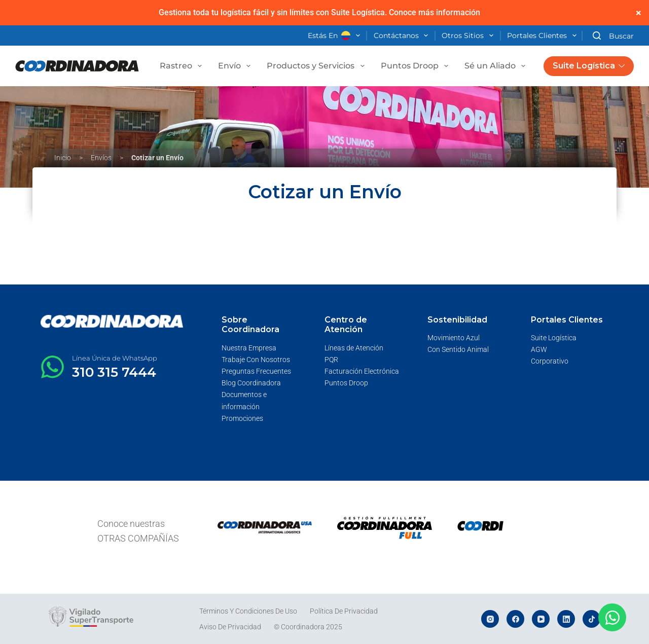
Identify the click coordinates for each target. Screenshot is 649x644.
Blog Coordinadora (251, 383)
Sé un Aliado (497, 66)
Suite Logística (589, 66)
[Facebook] (515, 619)
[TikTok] (591, 619)
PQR (331, 360)
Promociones (242, 418)
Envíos (101, 158)
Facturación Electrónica (362, 371)
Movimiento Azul (454, 338)
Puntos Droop (417, 66)
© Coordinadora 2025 (308, 627)
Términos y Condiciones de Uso (248, 611)
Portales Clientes (544, 36)
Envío (236, 66)
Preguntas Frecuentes (256, 371)
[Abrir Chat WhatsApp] (612, 617)
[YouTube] (541, 619)
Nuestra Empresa (249, 348)
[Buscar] (613, 36)
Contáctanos (403, 36)
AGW (539, 349)
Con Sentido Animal (458, 349)
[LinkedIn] (566, 619)
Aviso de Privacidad (230, 627)
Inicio (63, 158)
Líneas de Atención (354, 348)
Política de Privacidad (344, 611)
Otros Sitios (470, 36)
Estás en (336, 36)
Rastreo (183, 66)
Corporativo (550, 361)
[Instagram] (490, 619)
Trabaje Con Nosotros (256, 360)
